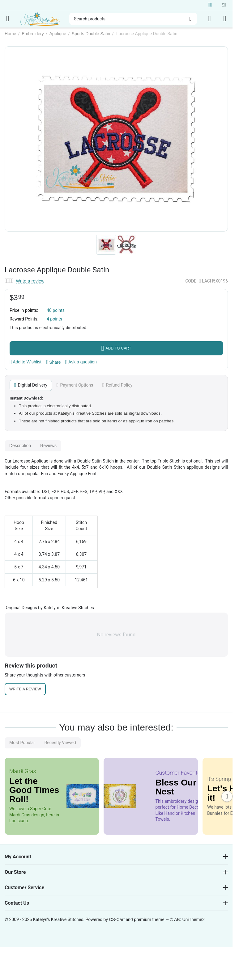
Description (20, 446)
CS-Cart (117, 919)
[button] (53, 362)
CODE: (191, 281)
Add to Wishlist (26, 362)
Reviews (48, 446)
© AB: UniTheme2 (187, 919)
